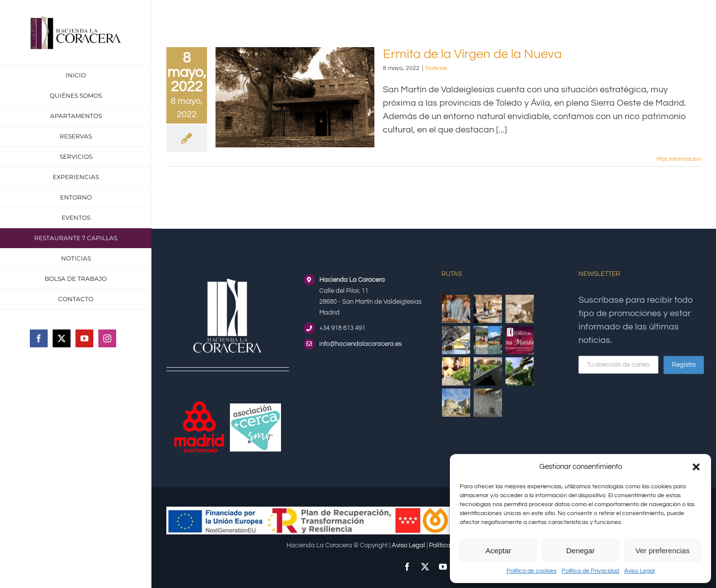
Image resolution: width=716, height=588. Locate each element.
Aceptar (499, 551)
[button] (696, 467)
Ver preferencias (663, 551)
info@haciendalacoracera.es (360, 344)
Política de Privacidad (590, 571)
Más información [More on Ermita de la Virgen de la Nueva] (679, 159)
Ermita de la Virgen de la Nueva (472, 54)
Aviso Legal (639, 571)
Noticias (436, 68)
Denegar (580, 551)
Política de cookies (532, 571)
